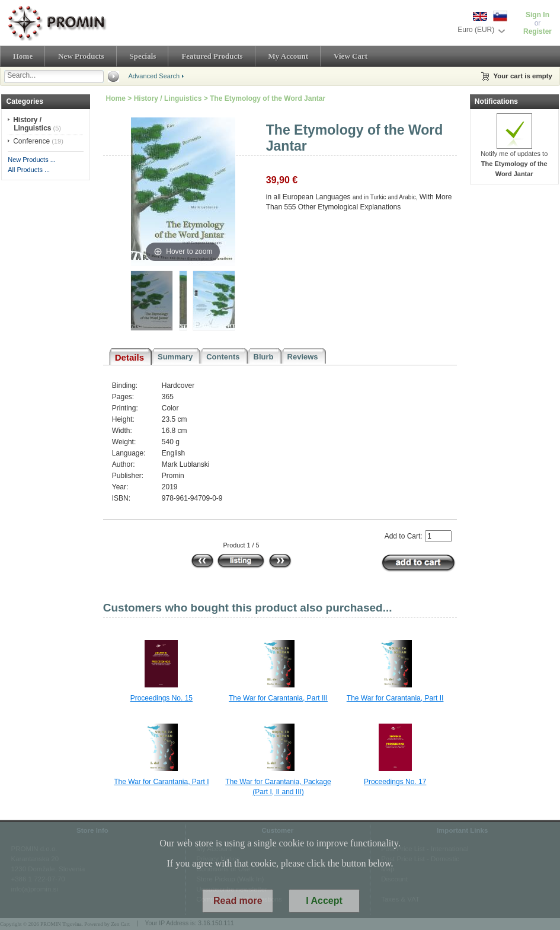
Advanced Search (154, 76)
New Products (81, 56)
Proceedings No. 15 (161, 698)
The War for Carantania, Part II (395, 698)
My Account (289, 56)
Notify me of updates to (514, 160)
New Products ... (32, 160)
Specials (143, 56)
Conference (31, 141)
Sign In (537, 15)
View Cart (351, 56)
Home (23, 56)
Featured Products (212, 56)
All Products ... (29, 170)
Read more (238, 908)
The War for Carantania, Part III (278, 698)
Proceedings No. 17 (395, 782)
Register (537, 31)
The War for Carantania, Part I (161, 782)
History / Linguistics (168, 98)
